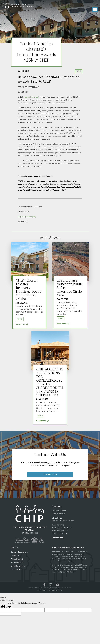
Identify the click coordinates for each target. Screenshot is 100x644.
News (79, 71)
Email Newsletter (19, 566)
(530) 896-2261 (58, 531)
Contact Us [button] (50, 474)
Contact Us (58, 538)
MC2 (60, 590)
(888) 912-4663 (58, 528)
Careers (15, 555)
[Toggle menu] (95, 10)
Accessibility (17, 562)
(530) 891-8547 (58, 533)
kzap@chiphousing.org (27, 217)
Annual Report (18, 559)
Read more (22, 324)
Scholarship (17, 569)
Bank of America (31, 97)
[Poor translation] (8, 606)
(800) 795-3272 (81, 570)
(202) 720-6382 (64, 572)
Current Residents (19, 552)
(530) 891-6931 (58, 525)
